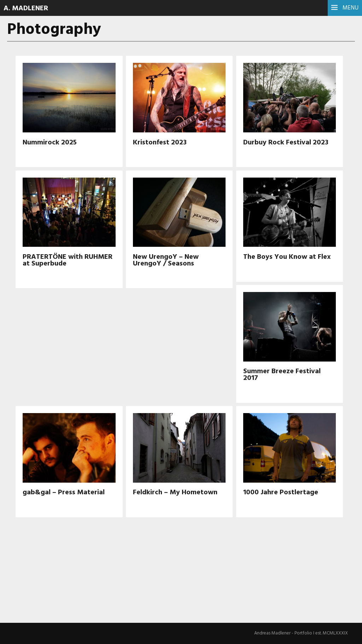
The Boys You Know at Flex (287, 257)
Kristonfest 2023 (160, 143)
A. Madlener (26, 8)
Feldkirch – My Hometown (175, 493)
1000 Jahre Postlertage (281, 493)
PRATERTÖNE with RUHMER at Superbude (68, 260)
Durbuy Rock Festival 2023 (286, 143)
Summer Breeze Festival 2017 (282, 375)
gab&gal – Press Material (64, 493)
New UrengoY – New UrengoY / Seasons (166, 260)
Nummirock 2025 (50, 143)
